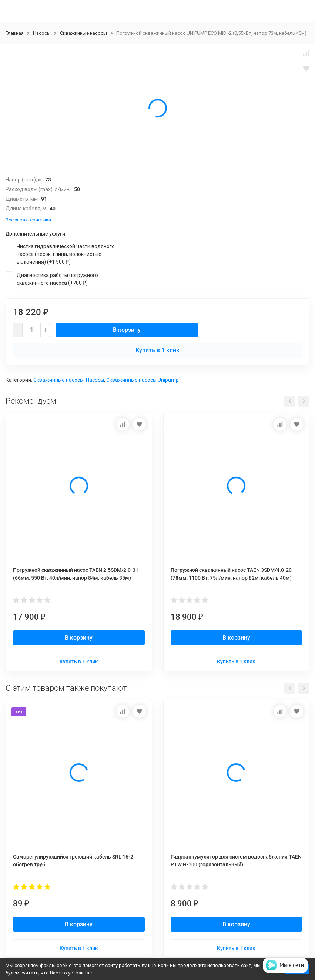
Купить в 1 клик (157, 350)
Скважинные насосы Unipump (143, 380)
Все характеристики (28, 220)
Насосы (42, 33)
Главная (15, 33)
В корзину (127, 330)
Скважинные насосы (83, 33)
